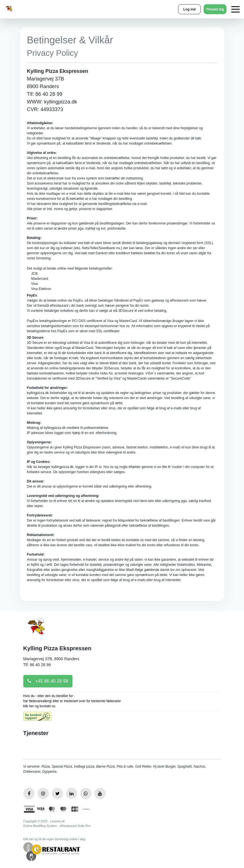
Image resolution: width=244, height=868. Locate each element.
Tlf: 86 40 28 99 (37, 665)
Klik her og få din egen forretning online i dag (54, 839)
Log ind (189, 9)
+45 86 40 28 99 (48, 681)
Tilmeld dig (215, 9)
